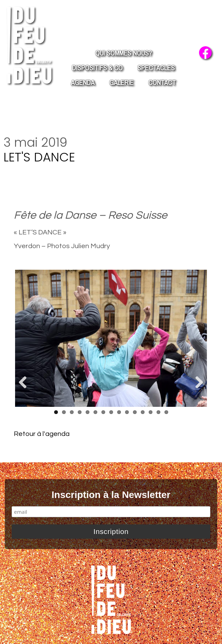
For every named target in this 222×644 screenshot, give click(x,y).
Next (197, 383)
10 (127, 412)
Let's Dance (39, 157)
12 (143, 412)
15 (166, 412)
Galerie (121, 82)
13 (151, 412)
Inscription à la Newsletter (111, 495)
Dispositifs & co (97, 68)
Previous (25, 383)
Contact (162, 82)
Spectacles (156, 68)
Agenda (83, 82)
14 (158, 412)
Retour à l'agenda (42, 434)
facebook (205, 53)
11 (135, 412)
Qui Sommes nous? (124, 53)
